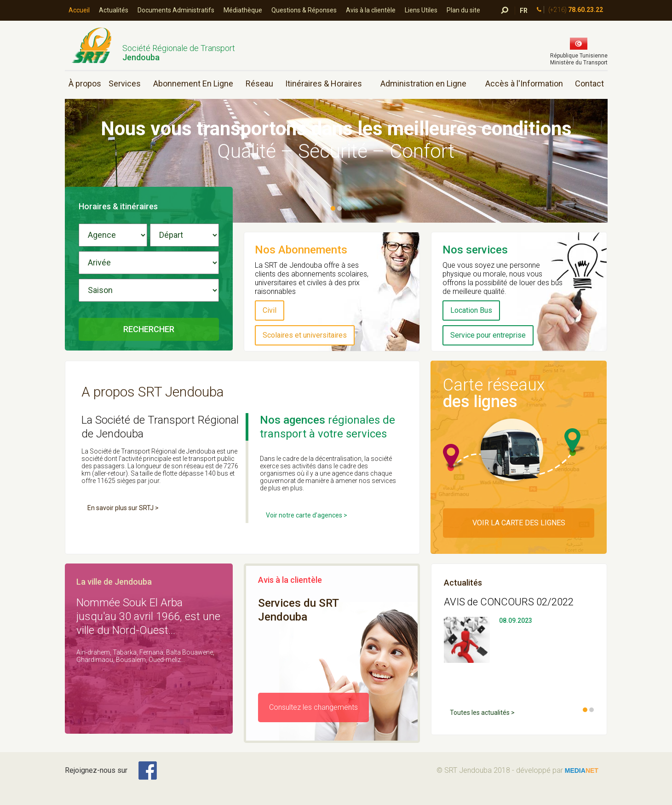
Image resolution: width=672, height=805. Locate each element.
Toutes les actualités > (482, 713)
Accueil (79, 10)
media (582, 770)
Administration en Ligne (423, 83)
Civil (270, 310)
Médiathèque (243, 10)
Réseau (259, 83)
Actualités (114, 10)
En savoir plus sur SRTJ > (123, 508)
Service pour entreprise (488, 335)
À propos (85, 83)
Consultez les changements (313, 707)
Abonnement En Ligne (193, 83)
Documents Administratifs (176, 10)
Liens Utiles (421, 10)
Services (125, 83)
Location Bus (471, 310)
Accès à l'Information (524, 83)
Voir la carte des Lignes (519, 523)
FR (524, 11)
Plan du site (463, 10)
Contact (589, 83)
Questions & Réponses (304, 10)
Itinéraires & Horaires (324, 83)
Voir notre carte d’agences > (307, 515)
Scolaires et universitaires (305, 335)
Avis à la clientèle (371, 10)
